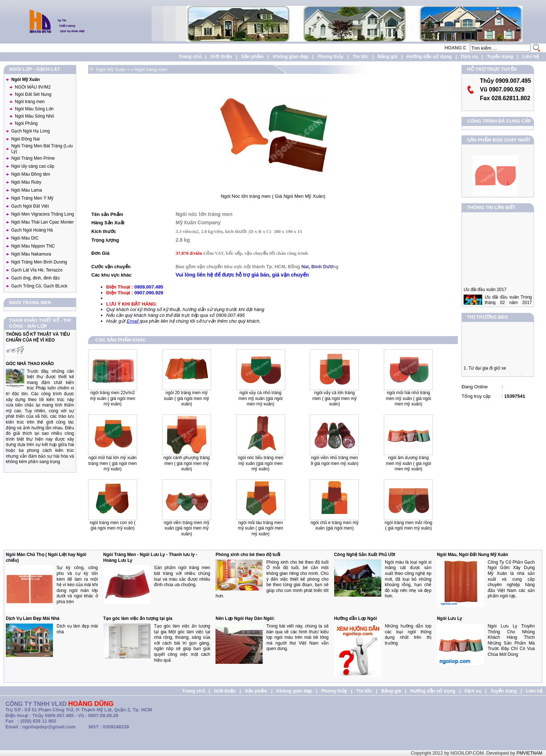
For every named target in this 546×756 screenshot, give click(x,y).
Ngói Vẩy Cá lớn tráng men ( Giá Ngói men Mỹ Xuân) (334, 398)
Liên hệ (531, 56)
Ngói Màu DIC (25, 238)
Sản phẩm (253, 56)
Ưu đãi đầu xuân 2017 (485, 295)
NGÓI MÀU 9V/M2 (33, 87)
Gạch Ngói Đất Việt (30, 206)
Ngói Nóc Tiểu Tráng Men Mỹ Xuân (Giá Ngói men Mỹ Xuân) (260, 463)
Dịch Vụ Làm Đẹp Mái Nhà (33, 618)
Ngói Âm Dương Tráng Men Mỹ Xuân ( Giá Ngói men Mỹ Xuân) (408, 463)
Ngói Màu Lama (27, 190)
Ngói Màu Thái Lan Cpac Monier (43, 222)
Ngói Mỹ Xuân (26, 79)
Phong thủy (331, 56)
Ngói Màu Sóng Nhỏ (34, 116)
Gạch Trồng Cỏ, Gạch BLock (39, 286)
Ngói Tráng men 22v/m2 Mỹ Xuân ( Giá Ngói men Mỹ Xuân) (113, 398)
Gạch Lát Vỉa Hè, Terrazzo (37, 270)
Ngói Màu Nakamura (31, 254)
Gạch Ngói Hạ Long (30, 131)
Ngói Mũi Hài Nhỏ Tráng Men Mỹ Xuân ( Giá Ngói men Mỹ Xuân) (408, 398)
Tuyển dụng (500, 56)
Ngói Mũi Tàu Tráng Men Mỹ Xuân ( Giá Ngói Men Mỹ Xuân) (261, 528)
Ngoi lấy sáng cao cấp (33, 166)
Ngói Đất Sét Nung (33, 94)
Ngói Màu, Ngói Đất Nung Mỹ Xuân (472, 555)
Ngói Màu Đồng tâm (31, 174)
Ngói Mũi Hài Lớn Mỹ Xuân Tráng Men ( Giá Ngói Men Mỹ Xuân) (113, 463)
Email (133, 321)
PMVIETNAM (529, 753)
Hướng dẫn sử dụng (429, 56)
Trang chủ (190, 56)
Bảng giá (388, 56)
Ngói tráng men (30, 102)
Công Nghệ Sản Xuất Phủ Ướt (365, 555)
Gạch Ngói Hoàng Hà (32, 230)
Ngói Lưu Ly (449, 618)
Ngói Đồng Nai (25, 139)
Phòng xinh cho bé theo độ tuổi (248, 555)
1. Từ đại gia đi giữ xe (485, 371)
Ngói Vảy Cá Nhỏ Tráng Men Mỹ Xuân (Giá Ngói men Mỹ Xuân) (260, 398)
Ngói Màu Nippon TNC (33, 246)
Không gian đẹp (291, 56)
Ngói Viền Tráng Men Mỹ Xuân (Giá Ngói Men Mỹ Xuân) (187, 528)
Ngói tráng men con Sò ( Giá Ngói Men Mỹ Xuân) (112, 526)
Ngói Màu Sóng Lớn (34, 109)
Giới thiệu (221, 56)
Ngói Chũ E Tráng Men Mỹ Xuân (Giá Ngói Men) (334, 526)
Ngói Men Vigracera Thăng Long (43, 214)
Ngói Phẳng (26, 123)
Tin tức (360, 56)
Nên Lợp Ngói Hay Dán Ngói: (245, 618)
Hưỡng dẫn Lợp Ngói (356, 618)
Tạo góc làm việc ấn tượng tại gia (138, 618)
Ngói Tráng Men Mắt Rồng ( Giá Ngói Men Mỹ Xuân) (408, 526)
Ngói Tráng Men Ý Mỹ (32, 198)
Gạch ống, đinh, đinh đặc (36, 278)
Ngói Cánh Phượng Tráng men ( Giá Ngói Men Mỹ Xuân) (186, 463)
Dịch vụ (469, 56)
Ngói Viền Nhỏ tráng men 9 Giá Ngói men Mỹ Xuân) (334, 461)
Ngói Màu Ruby (26, 182)
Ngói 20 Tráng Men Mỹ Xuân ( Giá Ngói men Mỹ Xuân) (187, 398)
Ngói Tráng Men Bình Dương (39, 262)
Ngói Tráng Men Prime (33, 158)
